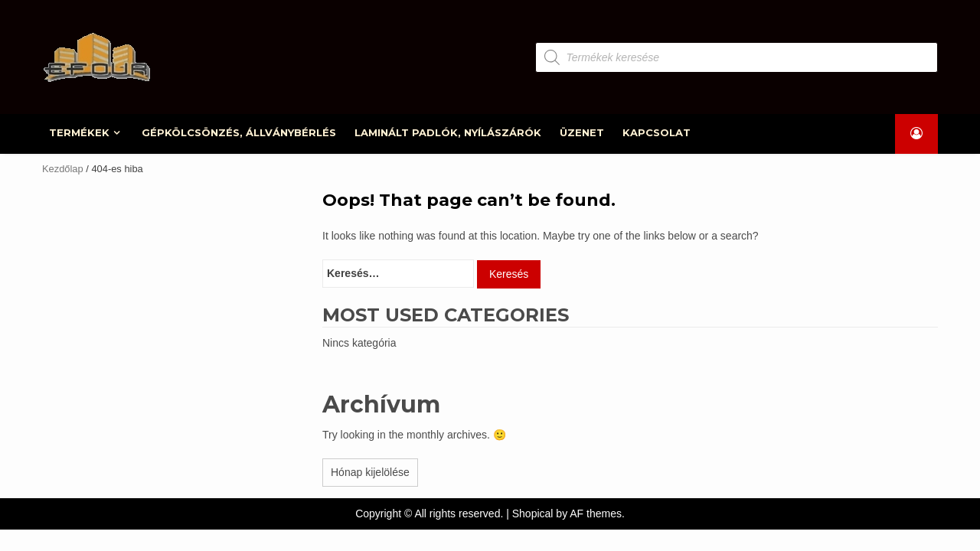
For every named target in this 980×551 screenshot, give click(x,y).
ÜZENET (583, 132)
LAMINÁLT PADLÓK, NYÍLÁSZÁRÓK (449, 132)
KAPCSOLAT (657, 132)
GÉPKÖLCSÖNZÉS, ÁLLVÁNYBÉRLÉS (240, 132)
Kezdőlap (63, 169)
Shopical (533, 514)
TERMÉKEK (80, 132)
